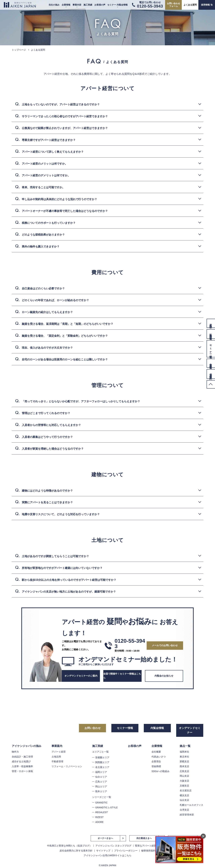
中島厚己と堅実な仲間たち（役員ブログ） (69, 846)
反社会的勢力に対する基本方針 (76, 851)
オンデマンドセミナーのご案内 (81, 676)
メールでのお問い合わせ (165, 645)
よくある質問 (190, 5)
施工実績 (88, 5)
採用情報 (205, 5)
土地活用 (56, 757)
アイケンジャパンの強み (27, 746)
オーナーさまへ (105, 838)
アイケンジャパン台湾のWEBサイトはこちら (107, 855)
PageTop (211, 384)
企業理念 (156, 761)
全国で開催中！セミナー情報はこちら (122, 676)
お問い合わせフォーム (174, 5)
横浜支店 (184, 795)
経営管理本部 (187, 815)
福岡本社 (184, 752)
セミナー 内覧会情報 (117, 5)
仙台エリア (101, 777)
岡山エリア (101, 786)
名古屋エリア (102, 767)
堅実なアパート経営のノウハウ (152, 846)
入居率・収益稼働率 (22, 766)
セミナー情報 (125, 728)
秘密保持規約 (148, 851)
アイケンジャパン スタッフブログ (113, 846)
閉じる (203, 836)
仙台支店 (184, 800)
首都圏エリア (102, 757)
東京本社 (184, 757)
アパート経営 (59, 752)
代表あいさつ (159, 757)
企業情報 (66, 5)
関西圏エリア (102, 762)
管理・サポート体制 (22, 771)
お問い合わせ (93, 728)
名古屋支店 (186, 790)
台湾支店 (184, 810)
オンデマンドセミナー (190, 730)
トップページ (19, 50)
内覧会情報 (157, 728)
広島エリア (101, 782)
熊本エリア (101, 791)
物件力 (15, 752)
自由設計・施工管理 (22, 757)
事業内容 (77, 5)
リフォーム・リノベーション (67, 766)
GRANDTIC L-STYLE (106, 807)
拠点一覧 (185, 746)
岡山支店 (184, 776)
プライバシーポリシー (126, 851)
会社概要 (156, 752)
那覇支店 (184, 761)
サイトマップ (103, 851)
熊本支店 (184, 766)
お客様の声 (100, 5)
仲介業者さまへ (144, 838)
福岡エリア (101, 772)
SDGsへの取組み (160, 771)
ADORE (99, 822)
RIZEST (99, 817)
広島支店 (184, 771)
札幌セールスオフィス (191, 805)
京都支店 (184, 786)
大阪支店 (184, 781)
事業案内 (57, 746)
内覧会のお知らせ (164, 676)
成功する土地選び (21, 761)
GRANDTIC (101, 803)
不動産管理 (57, 761)
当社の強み (54, 5)
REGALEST (102, 812)
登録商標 (156, 766)
